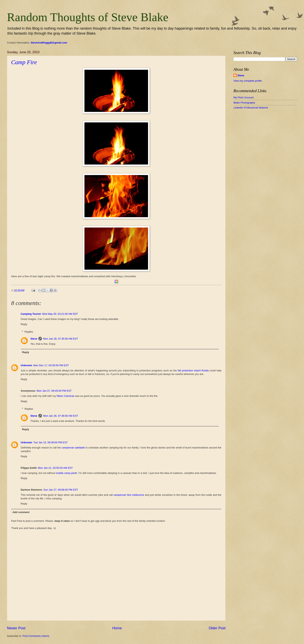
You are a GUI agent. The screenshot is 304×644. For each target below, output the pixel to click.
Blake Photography (244, 103)
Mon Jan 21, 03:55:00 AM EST (55, 468)
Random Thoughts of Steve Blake (88, 17)
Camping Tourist (31, 314)
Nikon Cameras (65, 396)
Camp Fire (24, 62)
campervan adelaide (73, 448)
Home (117, 628)
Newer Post (16, 628)
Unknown (26, 365)
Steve (34, 339)
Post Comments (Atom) (36, 636)
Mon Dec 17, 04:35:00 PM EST (51, 365)
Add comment (21, 512)
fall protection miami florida (193, 370)
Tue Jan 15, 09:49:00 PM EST (51, 442)
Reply (24, 324)
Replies (29, 332)
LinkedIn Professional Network (251, 108)
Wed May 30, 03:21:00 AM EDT (60, 314)
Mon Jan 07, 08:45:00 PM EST (54, 391)
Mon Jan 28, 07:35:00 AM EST (61, 339)
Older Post (217, 628)
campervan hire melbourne (129, 495)
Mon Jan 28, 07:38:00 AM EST (61, 416)
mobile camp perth (67, 473)
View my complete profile (248, 81)
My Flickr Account (243, 97)
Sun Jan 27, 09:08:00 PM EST (61, 490)
